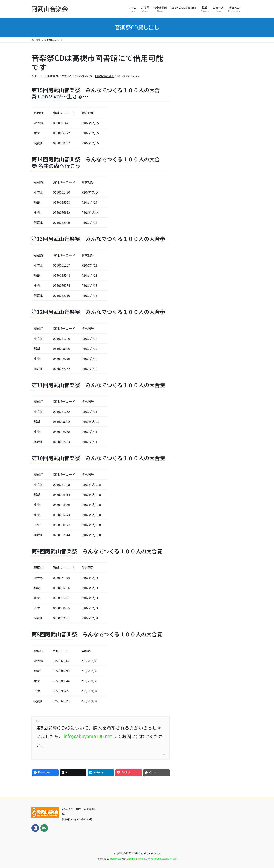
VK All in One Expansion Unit (162, 859)
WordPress (115, 859)
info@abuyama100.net (88, 736)
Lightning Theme (136, 859)
